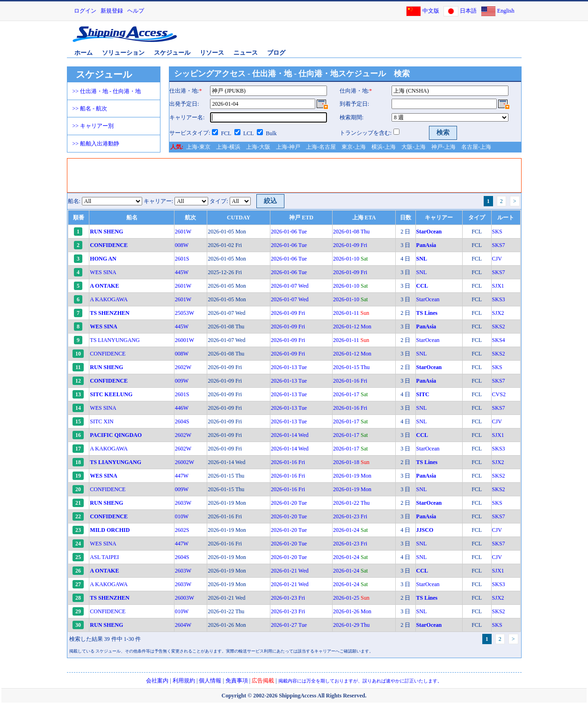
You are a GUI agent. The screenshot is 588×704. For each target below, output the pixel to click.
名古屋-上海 (476, 147)
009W (182, 381)
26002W (185, 462)
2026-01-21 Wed (290, 571)
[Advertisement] (411, 39)
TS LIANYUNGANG (115, 340)
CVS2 (499, 394)
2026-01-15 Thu (351, 367)
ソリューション (123, 53)
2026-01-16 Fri (350, 381)
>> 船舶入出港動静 (96, 144)
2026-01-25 (351, 598)
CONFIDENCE (108, 354)
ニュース (246, 53)
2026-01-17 (350, 394)
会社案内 (157, 681)
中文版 (431, 11)
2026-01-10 (350, 259)
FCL (226, 133)
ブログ (276, 53)
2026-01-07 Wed (290, 286)
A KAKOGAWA (109, 299)
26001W (185, 340)
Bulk (271, 133)
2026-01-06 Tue (289, 232)
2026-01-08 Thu (351, 232)
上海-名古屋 (321, 147)
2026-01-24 (350, 530)
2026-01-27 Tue (289, 625)
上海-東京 (198, 147)
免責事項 (237, 681)
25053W (185, 313)
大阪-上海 (414, 147)
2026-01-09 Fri (350, 245)
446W (182, 408)
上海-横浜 (228, 147)
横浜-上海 (384, 147)
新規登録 (112, 11)
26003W (185, 598)
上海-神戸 (288, 147)
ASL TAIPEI (104, 557)
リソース (212, 53)
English (506, 11)
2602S (182, 530)
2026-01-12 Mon (352, 327)
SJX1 (498, 286)
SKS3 (499, 299)
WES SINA (103, 272)
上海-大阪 (258, 147)
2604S (182, 421)
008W (182, 245)
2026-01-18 (351, 462)
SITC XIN (102, 421)
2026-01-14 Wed (290, 435)
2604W (183, 625)
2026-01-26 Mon (352, 611)
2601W (183, 232)
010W (182, 516)
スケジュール (172, 53)
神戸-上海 (443, 147)
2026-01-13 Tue (289, 367)
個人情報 (210, 681)
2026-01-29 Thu (351, 625)
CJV (497, 259)
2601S (182, 259)
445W (182, 272)
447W (182, 476)
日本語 (468, 11)
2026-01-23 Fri (350, 516)
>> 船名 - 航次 (90, 109)
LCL (248, 133)
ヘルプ (136, 11)
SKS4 (499, 340)
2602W (183, 367)
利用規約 (184, 681)
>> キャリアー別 (93, 126)
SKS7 (499, 245)
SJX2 (498, 313)
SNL (422, 272)
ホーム (83, 53)
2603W (183, 503)
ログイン (85, 11)
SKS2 (499, 327)
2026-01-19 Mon (352, 476)
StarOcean (428, 299)
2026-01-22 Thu (351, 503)
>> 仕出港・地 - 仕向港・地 (107, 91)
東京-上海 (354, 147)
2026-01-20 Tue (289, 503)
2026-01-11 (351, 313)
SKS (497, 232)
